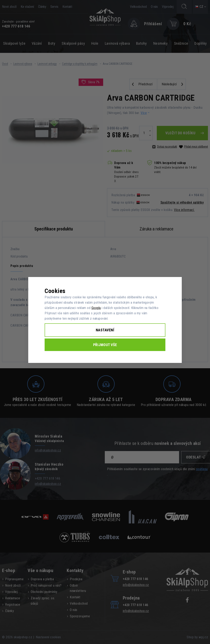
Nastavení (105, 330)
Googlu (96, 308)
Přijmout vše (105, 345)
